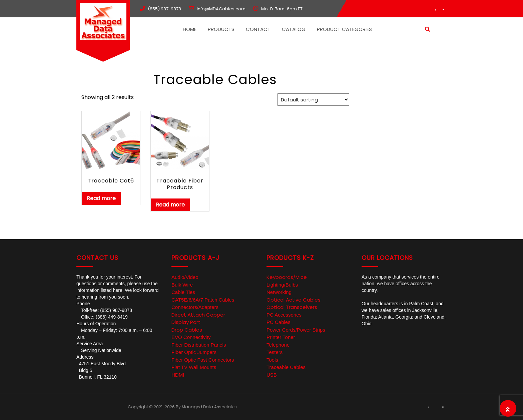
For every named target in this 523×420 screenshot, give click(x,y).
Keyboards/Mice (287, 277)
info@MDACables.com (221, 9)
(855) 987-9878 (164, 9)
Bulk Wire (182, 285)
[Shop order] (313, 100)
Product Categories (344, 29)
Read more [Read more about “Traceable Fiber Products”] (170, 205)
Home (190, 29)
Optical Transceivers (292, 307)
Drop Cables (187, 330)
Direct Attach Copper (198, 315)
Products (221, 29)
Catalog (294, 29)
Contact (258, 29)
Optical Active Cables (294, 300)
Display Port (186, 322)
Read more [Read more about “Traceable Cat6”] (101, 198)
